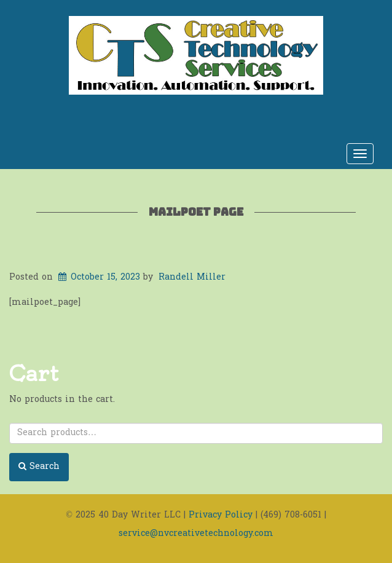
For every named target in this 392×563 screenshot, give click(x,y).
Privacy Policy (221, 515)
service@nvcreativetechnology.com (196, 534)
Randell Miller (192, 278)
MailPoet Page (196, 212)
